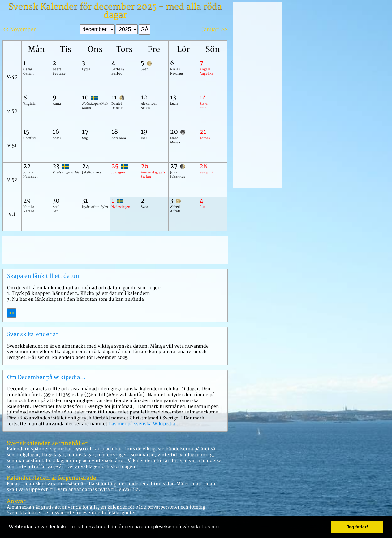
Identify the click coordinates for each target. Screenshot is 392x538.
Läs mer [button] (211, 527)
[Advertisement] (115, 250)
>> (12, 313)
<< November (19, 30)
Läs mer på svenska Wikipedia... (144, 424)
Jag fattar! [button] (357, 527)
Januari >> (215, 30)
